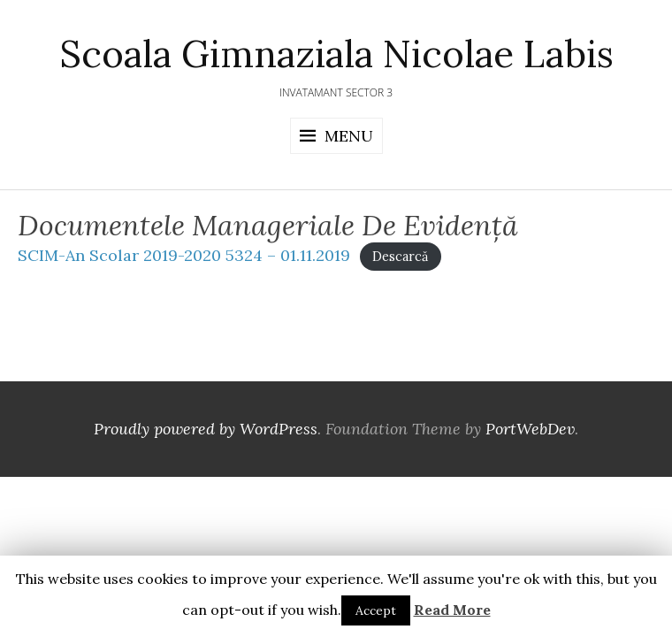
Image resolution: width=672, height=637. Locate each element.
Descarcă (400, 257)
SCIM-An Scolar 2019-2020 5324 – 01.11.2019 (184, 255)
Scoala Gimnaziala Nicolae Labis (336, 54)
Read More (452, 610)
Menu (349, 136)
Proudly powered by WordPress (206, 429)
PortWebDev (530, 429)
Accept (376, 610)
